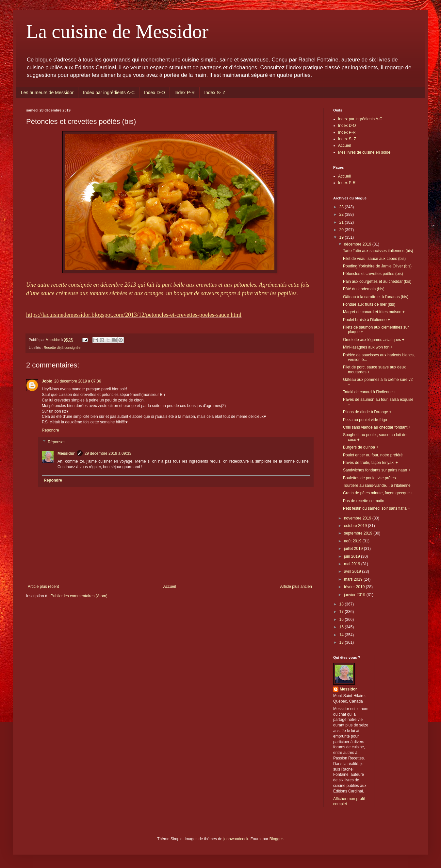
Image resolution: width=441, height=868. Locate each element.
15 (342, 627)
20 (342, 230)
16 (342, 620)
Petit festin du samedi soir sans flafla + (376, 508)
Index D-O (155, 93)
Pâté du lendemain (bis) (364, 289)
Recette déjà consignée (62, 348)
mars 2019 (354, 579)
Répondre (50, 430)
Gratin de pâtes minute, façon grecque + (378, 493)
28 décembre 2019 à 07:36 (78, 381)
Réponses (57, 442)
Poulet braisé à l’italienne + (367, 320)
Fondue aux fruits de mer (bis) (369, 304)
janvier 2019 (355, 595)
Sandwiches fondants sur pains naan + (377, 470)
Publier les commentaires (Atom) (79, 596)
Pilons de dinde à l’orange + (367, 412)
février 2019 (355, 587)
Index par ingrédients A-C (109, 93)
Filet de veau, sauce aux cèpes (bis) (374, 259)
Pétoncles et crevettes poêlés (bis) (373, 274)
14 (342, 635)
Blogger (276, 839)
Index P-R (185, 93)
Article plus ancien (296, 587)
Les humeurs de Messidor (47, 93)
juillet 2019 (354, 549)
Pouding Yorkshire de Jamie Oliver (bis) (377, 266)
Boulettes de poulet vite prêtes (369, 478)
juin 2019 (352, 556)
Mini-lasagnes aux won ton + (368, 347)
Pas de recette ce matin (364, 501)
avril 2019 (353, 571)
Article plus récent (43, 587)
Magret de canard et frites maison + (374, 312)
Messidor (66, 453)
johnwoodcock (236, 839)
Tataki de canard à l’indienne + (369, 392)
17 (342, 612)
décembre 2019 (358, 244)
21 (342, 222)
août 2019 (353, 541)
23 (342, 207)
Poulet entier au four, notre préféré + (375, 455)
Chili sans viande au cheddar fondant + (377, 427)
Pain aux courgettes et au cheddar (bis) (377, 281)
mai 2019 (353, 564)
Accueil (170, 587)
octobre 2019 (356, 526)
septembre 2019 (359, 533)
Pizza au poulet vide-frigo (365, 420)
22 (342, 214)
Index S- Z (215, 93)
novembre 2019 (358, 518)
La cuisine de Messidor (117, 31)
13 (342, 642)
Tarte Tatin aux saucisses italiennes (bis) (378, 251)
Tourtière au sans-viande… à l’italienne (377, 485)
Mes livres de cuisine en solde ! (365, 152)
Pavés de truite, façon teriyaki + (370, 463)
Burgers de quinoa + (361, 447)
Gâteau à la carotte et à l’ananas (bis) (376, 297)
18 (342, 604)
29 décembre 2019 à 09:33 (108, 453)
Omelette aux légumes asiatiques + (374, 340)
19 (342, 237)
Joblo (47, 381)
